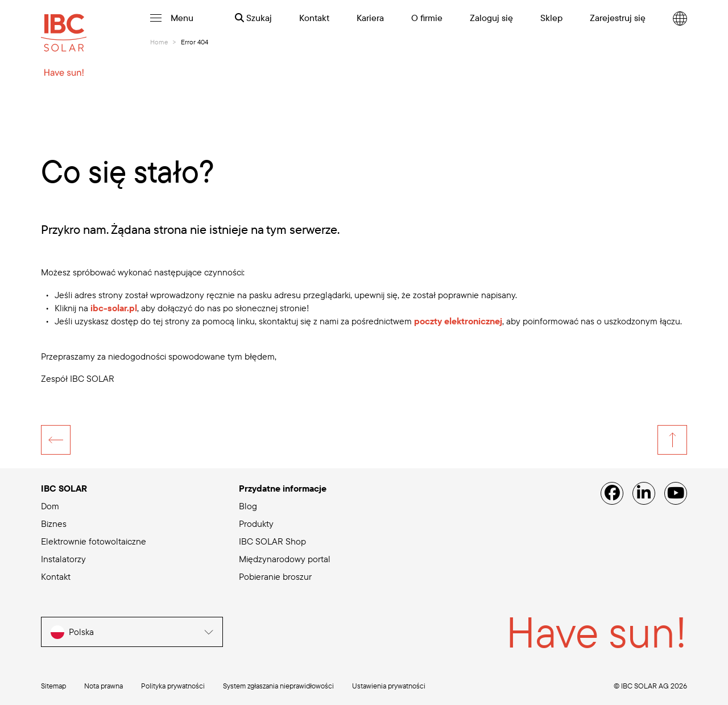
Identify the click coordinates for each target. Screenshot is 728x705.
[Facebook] (612, 493)
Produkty (256, 523)
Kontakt (56, 576)
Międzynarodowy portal (285, 559)
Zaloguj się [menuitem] (491, 18)
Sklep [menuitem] (551, 18)
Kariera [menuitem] (370, 18)
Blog (248, 506)
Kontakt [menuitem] (314, 18)
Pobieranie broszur (275, 576)
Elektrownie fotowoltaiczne (94, 541)
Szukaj (253, 18)
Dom (50, 506)
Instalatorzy (63, 559)
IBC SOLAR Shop (272, 541)
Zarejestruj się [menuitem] (618, 18)
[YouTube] (676, 493)
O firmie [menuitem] (427, 18)
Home (159, 42)
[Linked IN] (644, 493)
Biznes (54, 523)
